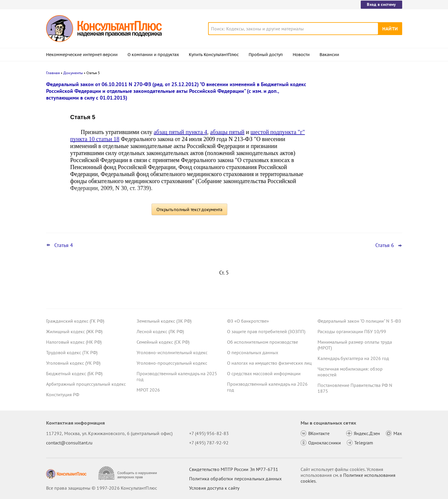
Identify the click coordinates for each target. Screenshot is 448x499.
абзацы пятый (227, 132)
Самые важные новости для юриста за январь (358, 112)
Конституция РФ (63, 394)
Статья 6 (385, 245)
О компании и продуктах (153, 55)
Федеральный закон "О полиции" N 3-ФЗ (359, 321)
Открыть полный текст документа (189, 209)
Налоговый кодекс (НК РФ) (74, 342)
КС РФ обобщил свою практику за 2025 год (359, 169)
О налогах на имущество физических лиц (269, 363)
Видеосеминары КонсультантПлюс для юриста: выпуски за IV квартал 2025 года (359, 140)
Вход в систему (381, 4)
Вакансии (329, 55)
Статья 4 (64, 245)
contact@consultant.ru (69, 443)
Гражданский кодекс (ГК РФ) (75, 321)
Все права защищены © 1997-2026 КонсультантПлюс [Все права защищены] (102, 488)
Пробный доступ (266, 55)
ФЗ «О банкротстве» (248, 321)
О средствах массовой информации (264, 373)
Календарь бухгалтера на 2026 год (353, 358)
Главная (53, 73)
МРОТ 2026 (148, 390)
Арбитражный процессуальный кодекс (86, 384)
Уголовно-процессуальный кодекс (172, 363)
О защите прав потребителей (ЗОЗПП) (266, 331)
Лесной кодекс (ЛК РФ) (160, 331)
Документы (73, 73)
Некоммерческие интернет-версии (82, 55)
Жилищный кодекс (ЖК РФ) (74, 331)
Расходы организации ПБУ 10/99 (352, 331)
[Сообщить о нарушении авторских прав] (128, 473)
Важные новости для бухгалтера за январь (355, 195)
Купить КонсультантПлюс (214, 55)
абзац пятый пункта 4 (181, 132)
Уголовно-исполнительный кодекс (172, 352)
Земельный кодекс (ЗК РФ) (164, 321)
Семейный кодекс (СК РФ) (163, 342)
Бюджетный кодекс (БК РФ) (74, 373)
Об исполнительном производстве (263, 342)
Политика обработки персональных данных (235, 479)
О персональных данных (253, 352)
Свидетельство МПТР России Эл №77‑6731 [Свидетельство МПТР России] (234, 469)
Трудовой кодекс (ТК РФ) (72, 352)
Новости (301, 55)
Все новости (333, 211)
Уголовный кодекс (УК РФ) (73, 363)
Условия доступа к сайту (214, 488)
